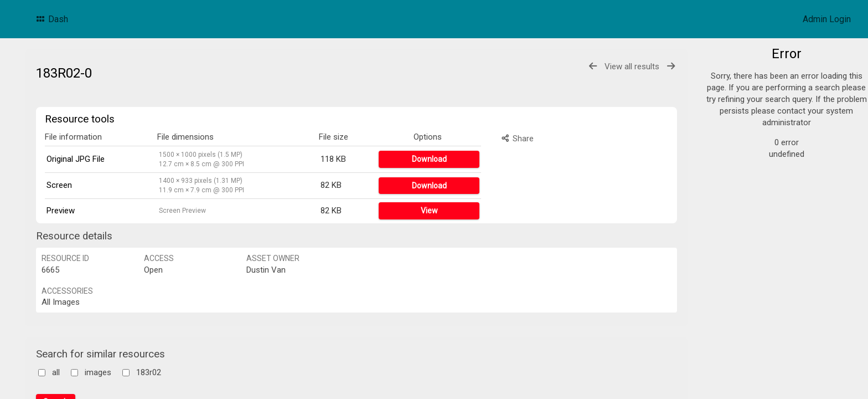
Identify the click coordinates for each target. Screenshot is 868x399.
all (56, 372)
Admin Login (827, 19)
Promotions (750, 106)
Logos (740, 93)
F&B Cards (748, 120)
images (98, 372)
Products (745, 80)
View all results (632, 66)
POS (736, 133)
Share (517, 139)
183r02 (149, 372)
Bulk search (746, 236)
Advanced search (756, 223)
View (429, 211)
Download (429, 159)
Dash (51, 19)
